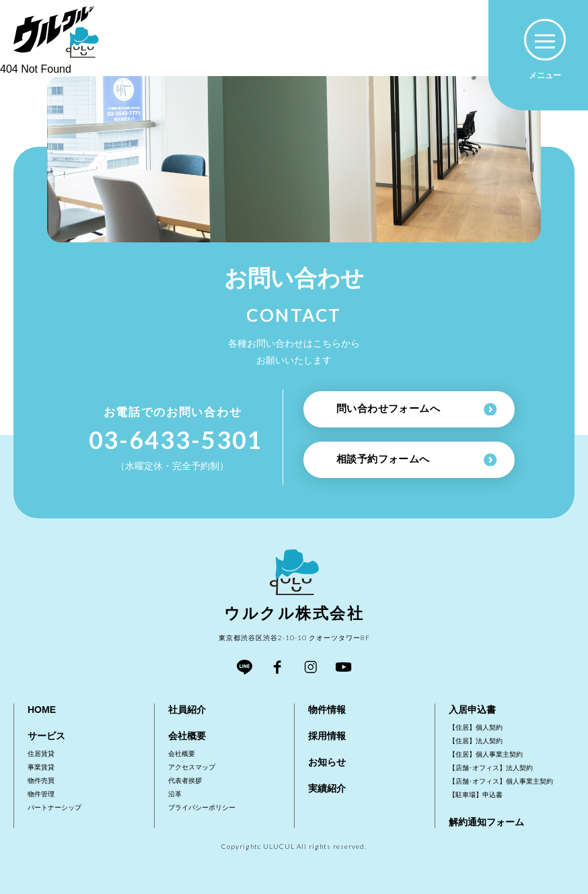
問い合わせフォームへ (417, 410)
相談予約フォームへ (417, 462)
